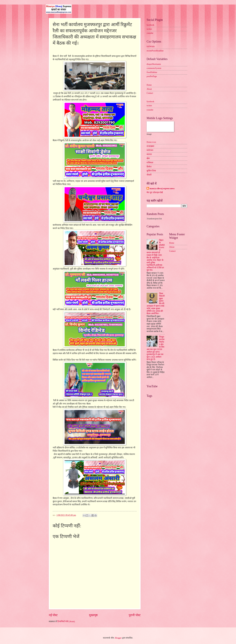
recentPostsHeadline (155, 51)
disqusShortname (154, 64)
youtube (150, 33)
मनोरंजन (150, 150)
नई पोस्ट (53, 615)
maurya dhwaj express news (162, 189)
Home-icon (151, 142)
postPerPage (152, 76)
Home (149, 85)
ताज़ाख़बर (150, 146)
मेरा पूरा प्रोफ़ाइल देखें (155, 192)
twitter (149, 29)
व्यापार (149, 154)
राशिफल (150, 163)
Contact (150, 93)
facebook (150, 25)
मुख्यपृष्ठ (93, 615)
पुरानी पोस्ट (135, 615)
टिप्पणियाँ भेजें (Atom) (66, 621)
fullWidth (151, 47)
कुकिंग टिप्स (151, 171)
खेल (148, 158)
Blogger (118, 638)
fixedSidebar (152, 72)
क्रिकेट (149, 167)
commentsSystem (154, 68)
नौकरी (149, 175)
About (149, 89)
